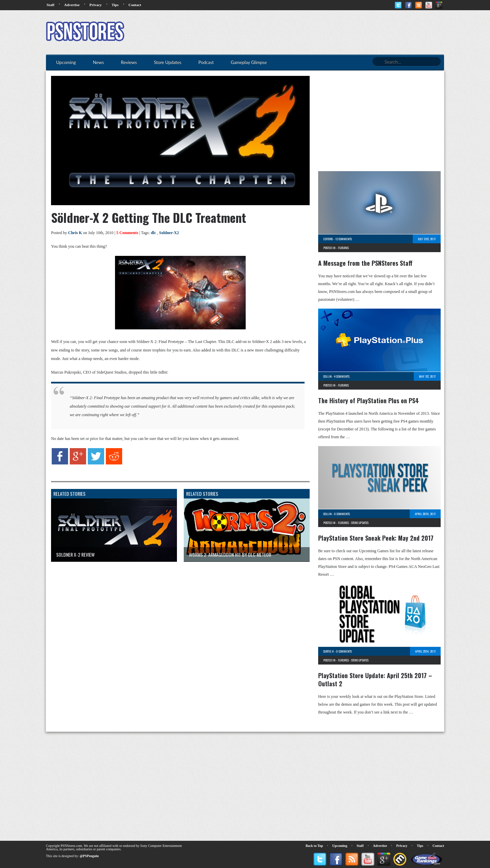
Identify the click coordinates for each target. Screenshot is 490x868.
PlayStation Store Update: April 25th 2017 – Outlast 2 (375, 679)
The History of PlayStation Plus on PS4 (369, 400)
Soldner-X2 (169, 233)
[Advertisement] (320, 32)
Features (343, 248)
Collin (328, 376)
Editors (328, 239)
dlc (153, 233)
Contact (135, 5)
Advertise (72, 5)
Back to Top (314, 846)
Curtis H (329, 651)
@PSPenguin (89, 856)
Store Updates (360, 523)
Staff (51, 5)
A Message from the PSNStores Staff (365, 263)
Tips (115, 5)
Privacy (96, 5)
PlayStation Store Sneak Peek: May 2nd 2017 (376, 538)
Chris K (75, 233)
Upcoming (340, 846)
